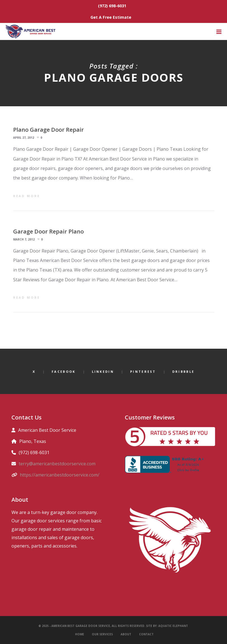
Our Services (102, 634)
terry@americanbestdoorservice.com (57, 464)
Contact (146, 634)
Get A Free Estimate (111, 17)
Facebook (64, 371)
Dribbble (183, 371)
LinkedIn (103, 371)
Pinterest (143, 371)
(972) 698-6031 (112, 6)
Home (80, 634)
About (126, 634)
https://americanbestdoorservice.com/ (60, 475)
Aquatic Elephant (174, 626)
